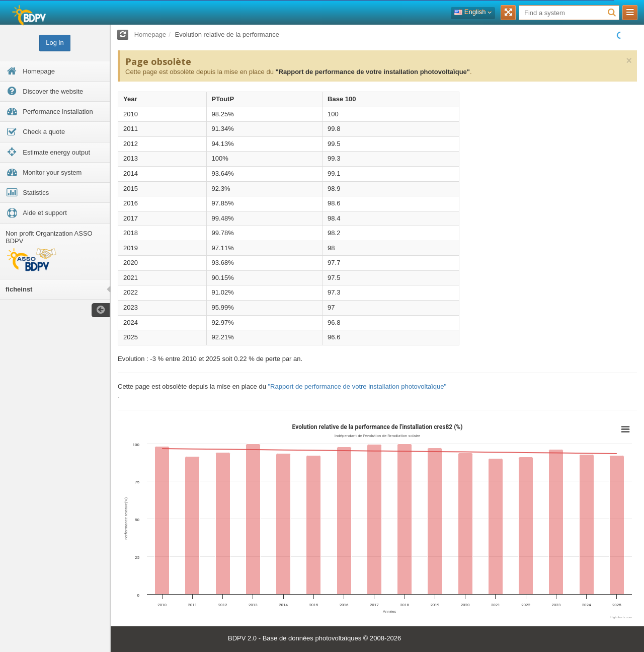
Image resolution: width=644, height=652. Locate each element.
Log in (55, 43)
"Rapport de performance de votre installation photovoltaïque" (372, 72)
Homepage (150, 34)
